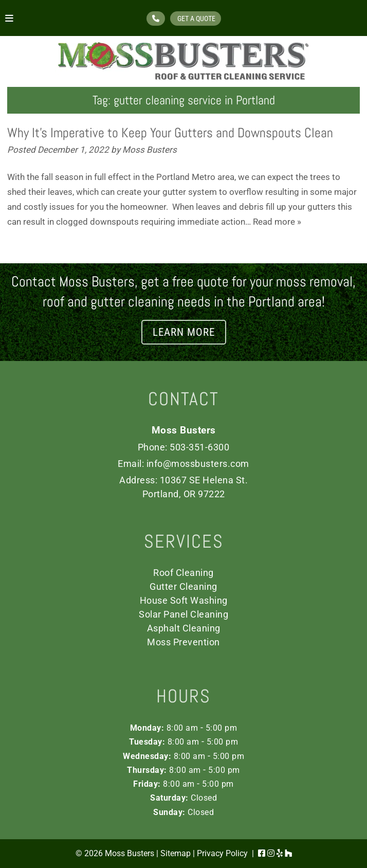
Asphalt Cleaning (184, 628)
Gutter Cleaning (183, 586)
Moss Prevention (183, 642)
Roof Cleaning (183, 573)
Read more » (277, 222)
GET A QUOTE (196, 19)
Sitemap (176, 853)
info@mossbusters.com (198, 464)
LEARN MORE (184, 332)
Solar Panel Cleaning (183, 614)
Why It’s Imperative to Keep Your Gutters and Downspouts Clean (170, 133)
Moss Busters (150, 150)
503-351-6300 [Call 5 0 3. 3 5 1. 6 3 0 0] (199, 447)
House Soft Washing (184, 600)
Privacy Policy (222, 853)
